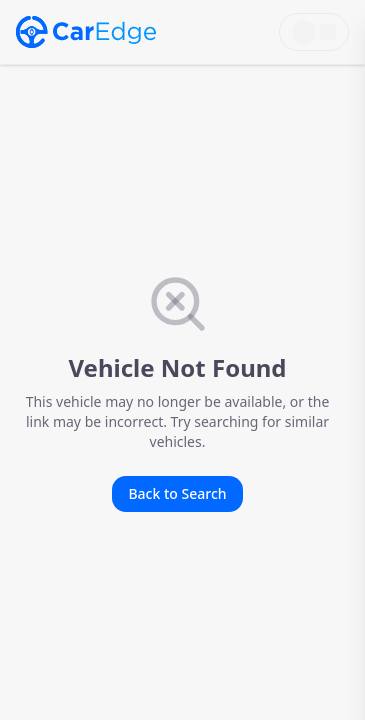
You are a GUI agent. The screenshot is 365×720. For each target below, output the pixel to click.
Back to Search (177, 493)
